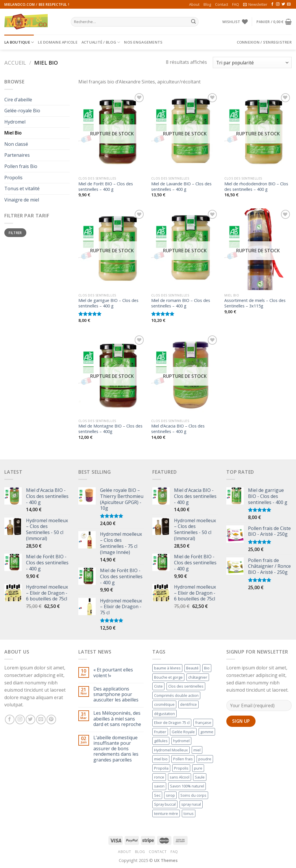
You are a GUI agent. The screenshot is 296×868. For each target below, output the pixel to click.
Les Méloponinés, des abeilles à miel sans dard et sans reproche (117, 719)
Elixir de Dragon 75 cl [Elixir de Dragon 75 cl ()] (172, 723)
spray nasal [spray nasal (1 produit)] (191, 804)
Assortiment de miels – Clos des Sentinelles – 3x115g (255, 303)
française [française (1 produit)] (203, 723)
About (194, 4)
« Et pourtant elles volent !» (113, 673)
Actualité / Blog (101, 42)
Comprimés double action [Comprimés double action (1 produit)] (176, 695)
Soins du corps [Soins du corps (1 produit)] (193, 795)
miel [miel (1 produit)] (197, 750)
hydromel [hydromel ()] (181, 741)
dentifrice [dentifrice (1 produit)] (188, 704)
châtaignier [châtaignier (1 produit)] (198, 677)
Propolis (13, 178)
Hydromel (15, 122)
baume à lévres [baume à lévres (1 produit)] (167, 668)
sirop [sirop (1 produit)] (170, 795)
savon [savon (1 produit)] (159, 786)
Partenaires (17, 155)
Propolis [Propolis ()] (181, 768)
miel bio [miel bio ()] (161, 759)
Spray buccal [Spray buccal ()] (165, 804)
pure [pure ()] (198, 768)
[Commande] (252, 62)
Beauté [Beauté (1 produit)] (192, 668)
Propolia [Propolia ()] (161, 768)
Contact (222, 4)
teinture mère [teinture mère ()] (166, 813)
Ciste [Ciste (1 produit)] (158, 686)
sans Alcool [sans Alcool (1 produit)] (180, 777)
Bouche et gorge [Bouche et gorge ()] (168, 677)
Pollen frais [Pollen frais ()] (183, 759)
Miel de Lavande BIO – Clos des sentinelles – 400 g (181, 187)
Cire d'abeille (18, 100)
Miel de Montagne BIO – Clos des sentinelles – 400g (110, 429)
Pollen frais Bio (21, 166)
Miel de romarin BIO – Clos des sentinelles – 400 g (181, 303)
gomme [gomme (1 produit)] (207, 732)
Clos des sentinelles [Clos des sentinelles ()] (186, 686)
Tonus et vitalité (22, 188)
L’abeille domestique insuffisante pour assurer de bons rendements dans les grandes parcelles (116, 749)
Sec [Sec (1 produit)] (157, 795)
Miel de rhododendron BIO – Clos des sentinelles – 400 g (256, 187)
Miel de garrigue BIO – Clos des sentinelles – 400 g (108, 303)
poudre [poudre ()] (205, 759)
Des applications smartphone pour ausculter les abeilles (116, 695)
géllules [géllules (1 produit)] (161, 741)
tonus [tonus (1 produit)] (189, 813)
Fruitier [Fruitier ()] (160, 732)
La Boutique (19, 42)
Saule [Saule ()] (200, 777)
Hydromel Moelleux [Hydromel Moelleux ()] (171, 750)
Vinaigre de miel (22, 200)
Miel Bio (13, 133)
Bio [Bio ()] (207, 668)
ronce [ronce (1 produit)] (159, 777)
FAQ (236, 4)
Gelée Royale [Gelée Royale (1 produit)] (183, 732)
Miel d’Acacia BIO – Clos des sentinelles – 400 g (178, 429)
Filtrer (15, 233)
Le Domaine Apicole (58, 42)
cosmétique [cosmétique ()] (164, 704)
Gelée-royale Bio (22, 111)
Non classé (16, 144)
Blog (207, 4)
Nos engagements (143, 42)
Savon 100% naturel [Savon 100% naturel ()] (187, 786)
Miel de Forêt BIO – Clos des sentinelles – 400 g (106, 187)
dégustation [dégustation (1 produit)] (164, 714)
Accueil (15, 62)
